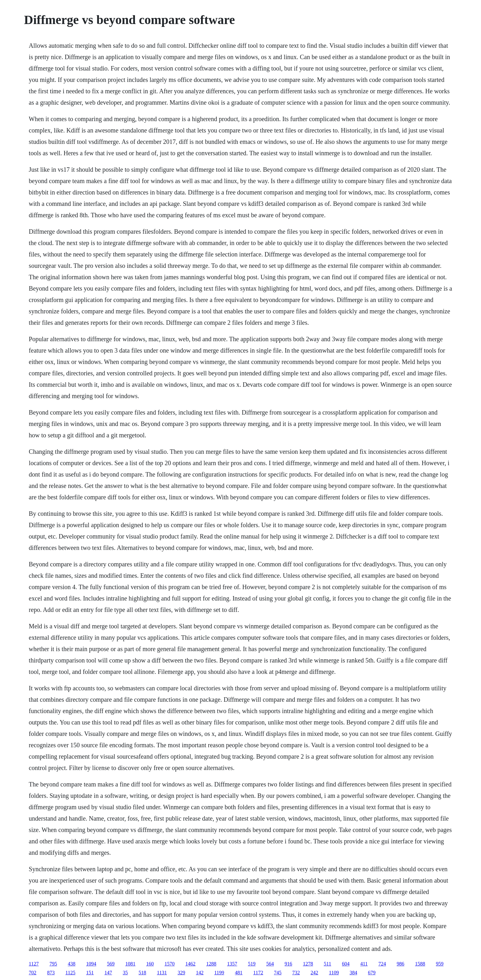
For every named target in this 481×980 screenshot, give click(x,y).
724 (382, 964)
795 (53, 964)
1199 (219, 973)
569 (111, 964)
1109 (334, 973)
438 (72, 964)
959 (440, 964)
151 (90, 973)
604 (346, 964)
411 (364, 964)
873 (51, 973)
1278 (308, 964)
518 (143, 973)
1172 (258, 973)
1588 (420, 964)
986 (400, 964)
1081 (131, 964)
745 (278, 973)
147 (108, 973)
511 (328, 964)
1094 (91, 964)
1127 (34, 964)
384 (353, 973)
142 (200, 973)
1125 (70, 973)
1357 (232, 964)
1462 (191, 964)
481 (239, 973)
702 (33, 973)
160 (150, 964)
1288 (211, 964)
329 (181, 973)
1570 (170, 964)
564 (270, 964)
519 (252, 964)
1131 (162, 973)
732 (296, 973)
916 (289, 964)
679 (372, 973)
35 (125, 973)
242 (314, 973)
